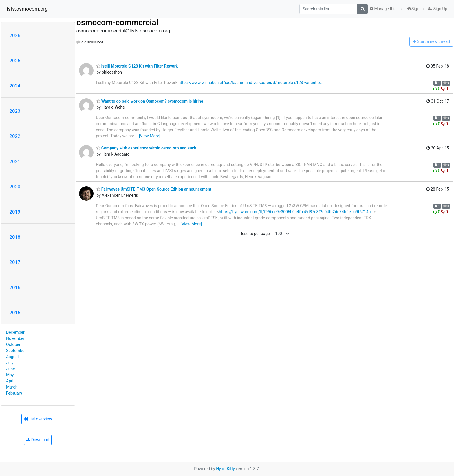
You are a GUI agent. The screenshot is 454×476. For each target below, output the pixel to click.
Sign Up (437, 9)
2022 (15, 136)
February (14, 393)
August (12, 357)
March (12, 387)
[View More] (150, 136)
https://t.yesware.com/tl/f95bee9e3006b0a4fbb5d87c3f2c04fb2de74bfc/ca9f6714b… (296, 212)
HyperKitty (225, 469)
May (10, 375)
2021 (15, 161)
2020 (15, 187)
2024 (15, 86)
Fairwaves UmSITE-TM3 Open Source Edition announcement (154, 189)
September (16, 351)
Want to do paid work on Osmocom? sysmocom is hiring (150, 101)
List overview (38, 419)
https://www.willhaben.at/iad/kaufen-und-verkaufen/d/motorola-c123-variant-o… (250, 83)
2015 (15, 313)
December (15, 332)
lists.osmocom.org (27, 9)
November (15, 338)
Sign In (415, 9)
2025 (15, 61)
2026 (15, 35)
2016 (15, 287)
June (11, 369)
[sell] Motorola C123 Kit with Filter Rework (137, 66)
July (10, 363)
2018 (15, 237)
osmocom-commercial (117, 22)
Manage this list (386, 9)
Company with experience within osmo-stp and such (146, 148)
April (10, 381)
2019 (15, 212)
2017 (15, 262)
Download (38, 440)
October (13, 344)
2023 (15, 111)
